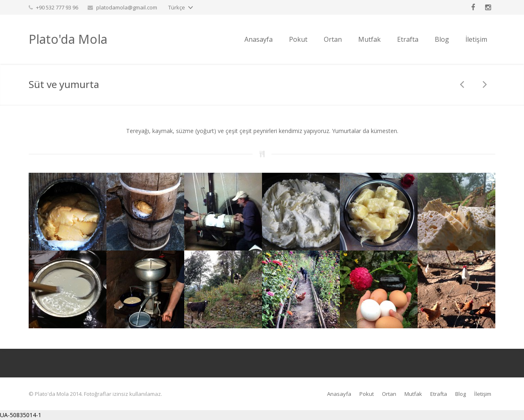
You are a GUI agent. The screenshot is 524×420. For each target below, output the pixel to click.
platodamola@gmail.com (127, 7)
